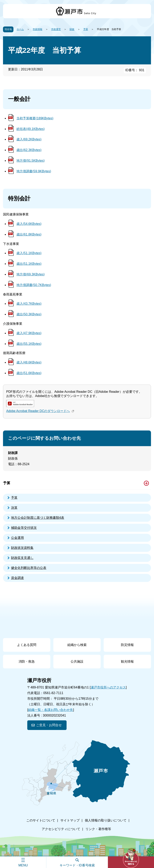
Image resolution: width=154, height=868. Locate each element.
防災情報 (127, 645)
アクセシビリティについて (61, 829)
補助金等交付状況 (24, 528)
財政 (72, 29)
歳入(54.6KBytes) (29, 224)
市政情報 (37, 29)
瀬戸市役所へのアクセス (108, 687)
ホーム (20, 29)
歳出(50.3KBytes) (29, 314)
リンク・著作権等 (98, 829)
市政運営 (56, 29)
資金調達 (17, 578)
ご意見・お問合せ (49, 725)
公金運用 (17, 538)
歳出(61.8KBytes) (29, 234)
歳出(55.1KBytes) (29, 344)
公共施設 (77, 661)
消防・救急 (27, 661)
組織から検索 (77, 645)
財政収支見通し (22, 558)
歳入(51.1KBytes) (29, 253)
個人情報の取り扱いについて (106, 820)
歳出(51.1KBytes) (29, 264)
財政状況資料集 (22, 548)
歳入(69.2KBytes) (29, 139)
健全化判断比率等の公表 (29, 568)
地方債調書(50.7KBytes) (34, 285)
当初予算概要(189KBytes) (35, 118)
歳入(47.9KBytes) (29, 333)
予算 (86, 29)
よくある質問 (27, 645)
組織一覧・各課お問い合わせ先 (51, 710)
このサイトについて (41, 820)
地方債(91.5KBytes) (30, 161)
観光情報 (127, 661)
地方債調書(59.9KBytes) (34, 171)
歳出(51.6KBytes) (29, 373)
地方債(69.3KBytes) (30, 274)
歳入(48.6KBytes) (29, 362)
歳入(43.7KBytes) (29, 304)
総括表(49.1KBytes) (30, 129)
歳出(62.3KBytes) (29, 150)
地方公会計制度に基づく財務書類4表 (38, 518)
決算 (14, 508)
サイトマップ (70, 820)
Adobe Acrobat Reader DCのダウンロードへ (41, 411)
